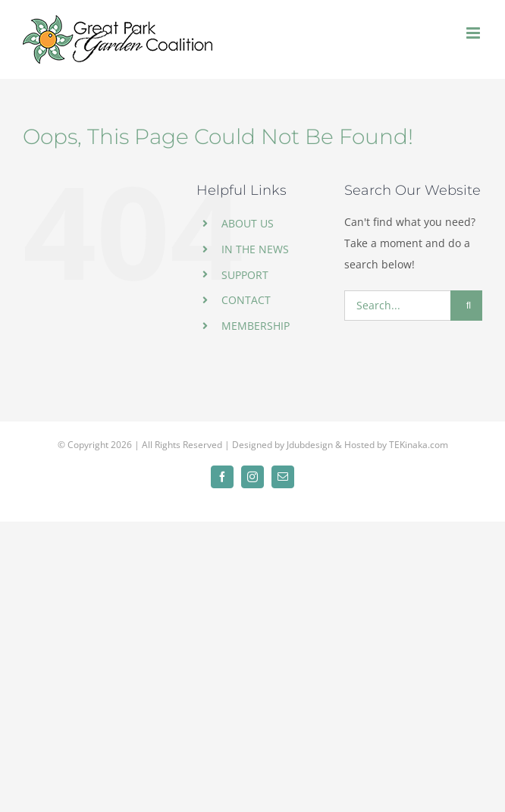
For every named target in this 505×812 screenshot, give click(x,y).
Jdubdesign (310, 445)
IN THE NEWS (255, 249)
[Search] (466, 306)
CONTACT (246, 300)
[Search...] (397, 306)
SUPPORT (245, 275)
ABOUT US (248, 223)
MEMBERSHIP (256, 326)
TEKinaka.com (419, 445)
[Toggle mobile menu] (474, 33)
